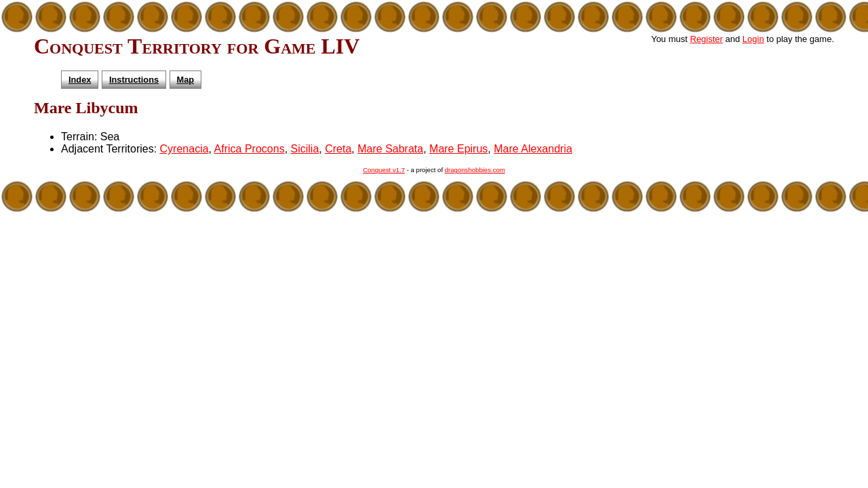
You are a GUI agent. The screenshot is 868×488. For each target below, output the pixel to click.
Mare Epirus (458, 149)
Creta (338, 149)
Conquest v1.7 (384, 170)
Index (80, 80)
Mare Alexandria (533, 149)
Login (753, 39)
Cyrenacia (184, 149)
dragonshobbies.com (475, 170)
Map (186, 80)
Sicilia (305, 149)
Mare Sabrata (390, 149)
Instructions (134, 80)
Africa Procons (250, 149)
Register (707, 39)
